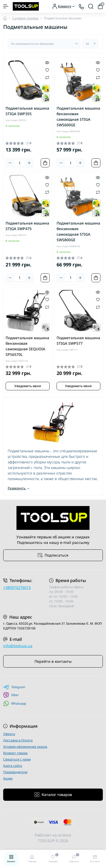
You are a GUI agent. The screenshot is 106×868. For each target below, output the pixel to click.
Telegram (14, 687)
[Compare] (47, 77)
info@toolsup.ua (18, 646)
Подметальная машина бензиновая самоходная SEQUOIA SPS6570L (27, 346)
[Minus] (10, 163)
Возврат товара (15, 753)
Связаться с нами (17, 759)
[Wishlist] (47, 70)
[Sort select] (44, 44)
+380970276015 (17, 587)
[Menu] (6, 6)
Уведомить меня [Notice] (28, 386)
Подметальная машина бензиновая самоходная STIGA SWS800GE (78, 231)
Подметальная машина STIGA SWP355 (27, 111)
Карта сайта (13, 766)
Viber (11, 695)
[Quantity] (20, 163)
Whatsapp (15, 703)
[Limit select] (90, 44)
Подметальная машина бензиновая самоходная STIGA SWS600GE (78, 117)
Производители (15, 772)
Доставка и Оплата (18, 740)
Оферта (9, 734)
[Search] (91, 6)
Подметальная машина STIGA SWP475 (27, 226)
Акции (8, 778)
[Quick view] (47, 62)
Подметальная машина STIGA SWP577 (78, 341)
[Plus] (29, 163)
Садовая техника (25, 18)
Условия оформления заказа (25, 747)
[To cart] (45, 163)
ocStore (65, 835)
